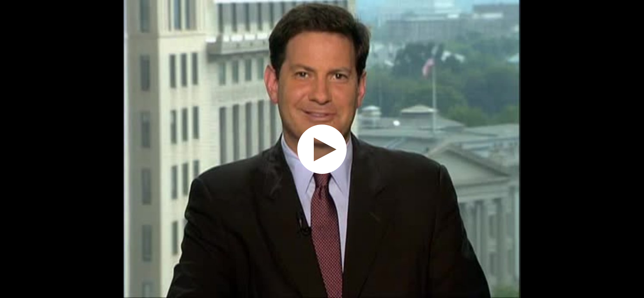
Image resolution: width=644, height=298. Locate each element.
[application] (322, 149)
